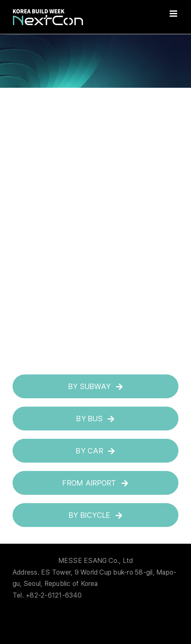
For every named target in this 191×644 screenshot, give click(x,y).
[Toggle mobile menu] (174, 14)
